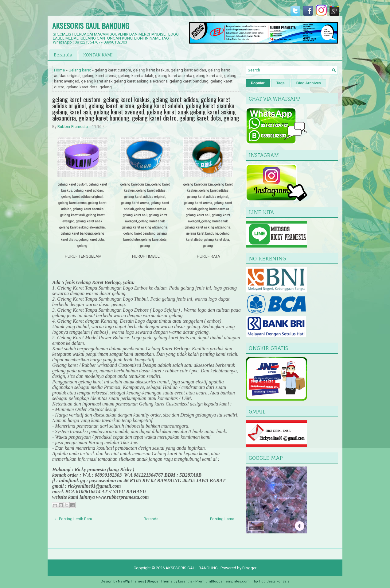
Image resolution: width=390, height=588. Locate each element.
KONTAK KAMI (98, 55)
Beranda (63, 55)
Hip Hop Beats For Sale (271, 581)
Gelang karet (80, 70)
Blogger (249, 568)
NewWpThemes (131, 581)
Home (59, 70)
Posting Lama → (225, 519)
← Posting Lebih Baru (73, 519)
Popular (258, 83)
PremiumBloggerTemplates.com (222, 581)
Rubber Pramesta (73, 127)
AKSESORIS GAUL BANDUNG (91, 25)
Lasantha (185, 581)
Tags (281, 83)
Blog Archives (309, 83)
